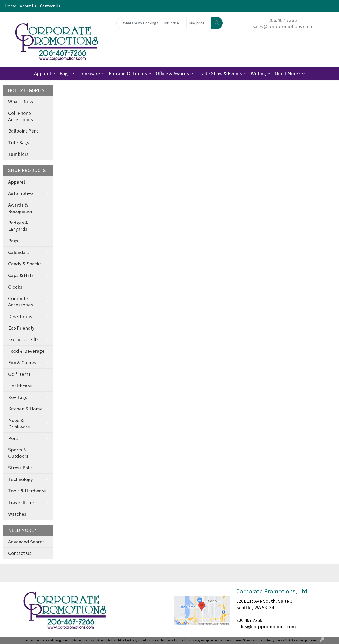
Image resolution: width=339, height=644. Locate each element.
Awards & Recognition (21, 208)
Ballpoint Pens (23, 131)
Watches (17, 514)
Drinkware (89, 73)
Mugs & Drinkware (19, 423)
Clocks (15, 287)
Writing (258, 73)
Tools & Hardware (27, 491)
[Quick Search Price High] (199, 23)
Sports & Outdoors (18, 453)
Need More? (287, 73)
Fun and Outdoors (128, 73)
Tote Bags (19, 142)
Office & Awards (172, 73)
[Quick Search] (139, 23)
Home (11, 6)
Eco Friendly (21, 328)
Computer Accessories (21, 301)
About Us (28, 6)
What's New (21, 101)
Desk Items (20, 316)
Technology (21, 479)
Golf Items (19, 374)
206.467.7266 (283, 20)
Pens (13, 438)
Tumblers (18, 154)
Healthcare (20, 386)
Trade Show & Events (220, 73)
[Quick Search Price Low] (174, 23)
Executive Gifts (23, 339)
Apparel (43, 73)
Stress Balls (20, 468)
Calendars (19, 252)
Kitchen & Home (25, 409)
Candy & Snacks (25, 264)
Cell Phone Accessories (21, 116)
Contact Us (50, 6)
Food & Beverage (26, 351)
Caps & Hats (21, 275)
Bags (65, 73)
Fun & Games (22, 363)
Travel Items (21, 502)
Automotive (21, 193)
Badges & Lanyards (18, 226)
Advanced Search (26, 542)
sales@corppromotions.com (282, 26)
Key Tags (18, 397)
